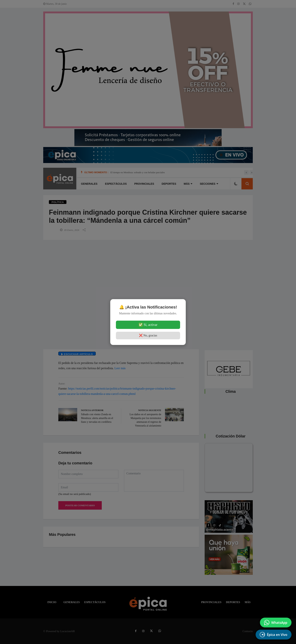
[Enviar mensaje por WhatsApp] (276, 623)
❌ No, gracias (148, 335)
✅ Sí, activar (148, 325)
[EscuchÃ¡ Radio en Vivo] (274, 635)
